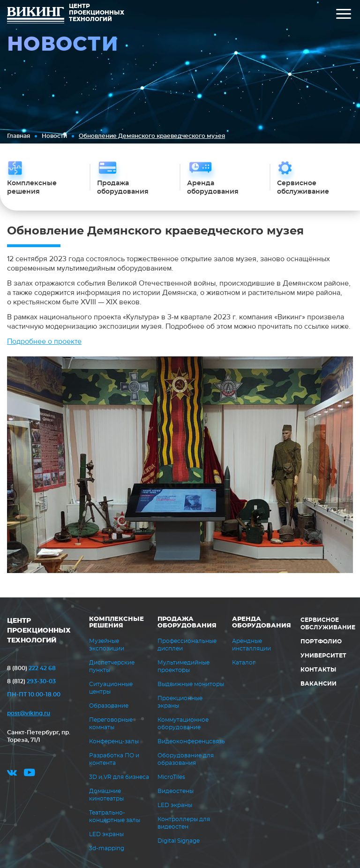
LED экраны (106, 834)
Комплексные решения (116, 623)
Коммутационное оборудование (183, 724)
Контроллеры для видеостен (184, 823)
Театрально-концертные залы (115, 816)
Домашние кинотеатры (106, 795)
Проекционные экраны (180, 702)
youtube (30, 774)
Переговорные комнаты (111, 724)
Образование (109, 706)
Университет (323, 656)
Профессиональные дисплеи (187, 645)
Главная (19, 136)
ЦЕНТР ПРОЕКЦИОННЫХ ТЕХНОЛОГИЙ (39, 631)
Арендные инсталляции (251, 645)
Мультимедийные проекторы (184, 666)
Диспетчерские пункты (112, 666)
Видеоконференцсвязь (191, 741)
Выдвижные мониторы (191, 684)
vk (12, 774)
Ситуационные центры (111, 688)
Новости (54, 136)
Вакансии (319, 684)
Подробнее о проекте (44, 341)
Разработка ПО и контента (114, 759)
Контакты (318, 670)
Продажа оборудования (187, 623)
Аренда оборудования (262, 623)
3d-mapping (107, 848)
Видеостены (176, 791)
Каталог (244, 663)
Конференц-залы (114, 741)
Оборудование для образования (186, 759)
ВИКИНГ (36, 16)
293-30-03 (31, 681)
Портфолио (321, 642)
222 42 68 (31, 668)
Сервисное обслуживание (328, 624)
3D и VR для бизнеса (119, 777)
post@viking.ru (29, 713)
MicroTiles (171, 777)
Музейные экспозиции (107, 645)
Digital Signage (179, 841)
